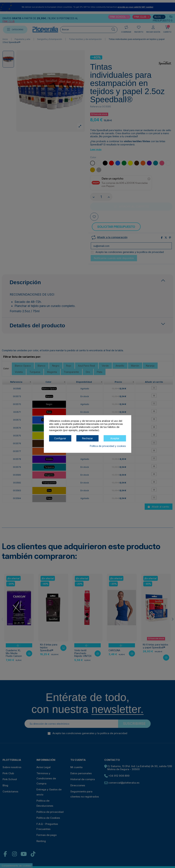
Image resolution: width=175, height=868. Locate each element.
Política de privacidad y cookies (108, 446)
